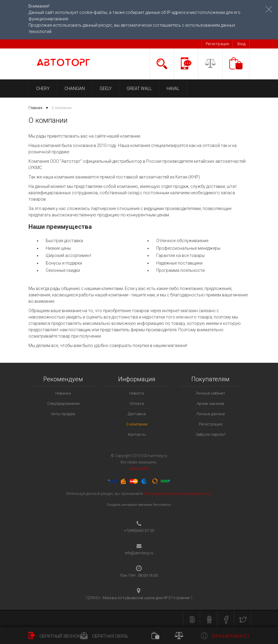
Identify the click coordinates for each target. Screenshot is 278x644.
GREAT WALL (139, 88)
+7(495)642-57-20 (139, 531)
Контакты (137, 434)
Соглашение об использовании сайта (177, 494)
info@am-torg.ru (139, 553)
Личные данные (210, 414)
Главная (35, 108)
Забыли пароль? (211, 434)
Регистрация (217, 44)
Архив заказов (211, 404)
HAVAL (173, 88)
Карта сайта (139, 469)
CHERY (43, 88)
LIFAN (200, 88)
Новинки (63, 393)
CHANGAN (75, 88)
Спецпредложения (63, 404)
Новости (137, 393)
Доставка (137, 414)
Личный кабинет (210, 393)
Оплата (137, 404)
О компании (137, 424)
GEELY (106, 88)
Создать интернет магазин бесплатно (139, 505)
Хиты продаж (63, 414)
